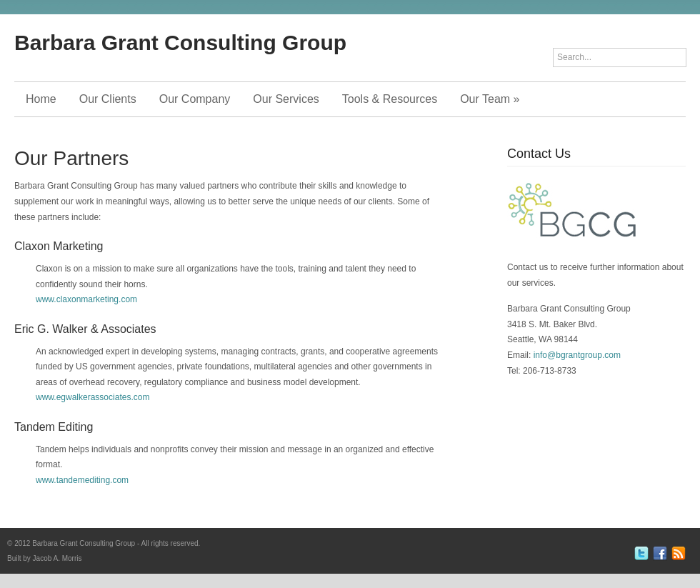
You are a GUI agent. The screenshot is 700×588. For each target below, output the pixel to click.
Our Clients (108, 99)
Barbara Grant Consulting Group (180, 43)
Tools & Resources (390, 99)
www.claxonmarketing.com (86, 299)
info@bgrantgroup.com (577, 355)
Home (41, 99)
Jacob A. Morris (57, 558)
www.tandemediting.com (82, 480)
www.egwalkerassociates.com (92, 397)
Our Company (195, 99)
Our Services (286, 99)
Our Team (490, 99)
